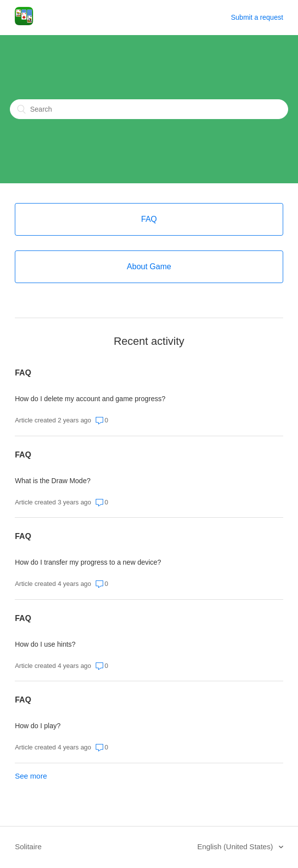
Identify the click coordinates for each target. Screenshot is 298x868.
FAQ (23, 373)
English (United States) (236, 847)
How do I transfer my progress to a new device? (88, 562)
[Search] (149, 109)
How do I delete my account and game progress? (90, 399)
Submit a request (257, 17)
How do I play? (38, 726)
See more (31, 776)
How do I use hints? (45, 644)
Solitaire (28, 847)
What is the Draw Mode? (53, 481)
